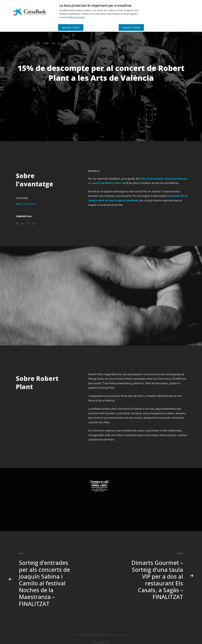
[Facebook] (17, 227)
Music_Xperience (26, 208)
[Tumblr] (34, 227)
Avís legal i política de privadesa (91, 635)
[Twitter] (23, 227)
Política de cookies (76, 17)
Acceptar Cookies (131, 27)
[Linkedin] (28, 227)
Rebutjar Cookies (71, 27)
